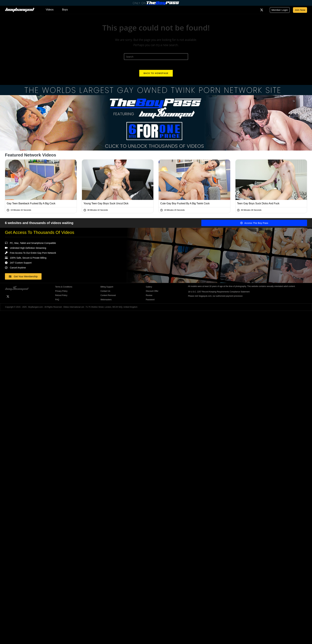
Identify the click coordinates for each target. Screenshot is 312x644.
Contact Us (105, 291)
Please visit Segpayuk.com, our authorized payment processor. (216, 296)
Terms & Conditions (64, 287)
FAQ (57, 300)
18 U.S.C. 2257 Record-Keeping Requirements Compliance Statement (219, 292)
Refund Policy (61, 295)
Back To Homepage (156, 73)
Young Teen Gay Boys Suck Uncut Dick (106, 203)
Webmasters (106, 300)
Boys (65, 10)
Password (150, 300)
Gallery (149, 287)
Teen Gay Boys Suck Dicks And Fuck (258, 203)
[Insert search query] (156, 57)
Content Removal (108, 295)
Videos (50, 10)
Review (149, 295)
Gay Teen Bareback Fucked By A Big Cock (31, 203)
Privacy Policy (61, 291)
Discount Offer (152, 291)
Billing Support (107, 287)
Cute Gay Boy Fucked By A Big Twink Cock (185, 203)
